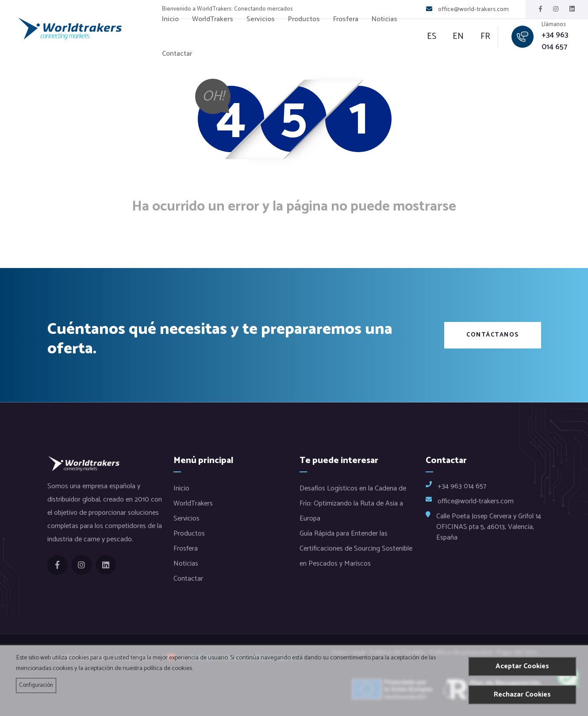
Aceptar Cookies (522, 666)
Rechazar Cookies (522, 695)
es (432, 37)
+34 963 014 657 (554, 41)
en (456, 37)
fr (480, 37)
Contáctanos (493, 335)
